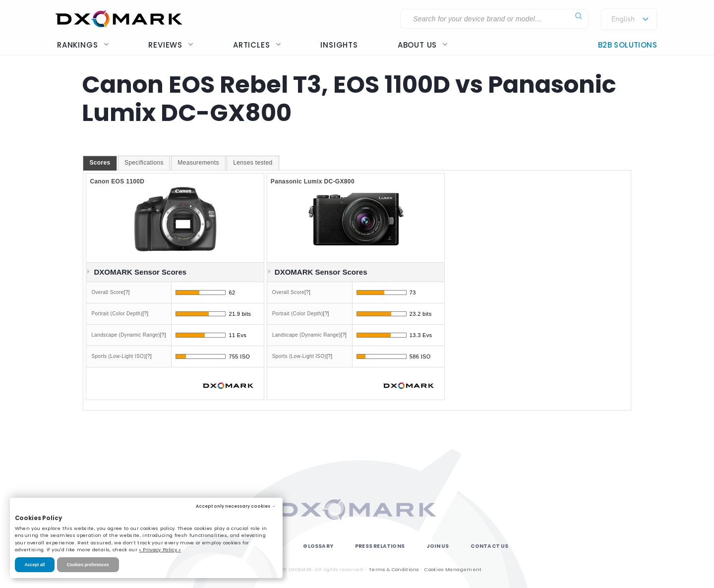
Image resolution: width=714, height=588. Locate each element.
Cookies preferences (88, 565)
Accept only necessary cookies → (236, 506)
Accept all (35, 565)
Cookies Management (453, 569)
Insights (339, 45)
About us (423, 45)
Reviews (171, 45)
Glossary (318, 546)
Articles (257, 45)
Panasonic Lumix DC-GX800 (313, 181)
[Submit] (578, 16)
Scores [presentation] (100, 163)
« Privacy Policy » (160, 550)
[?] (127, 292)
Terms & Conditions (394, 569)
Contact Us (489, 546)
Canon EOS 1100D (117, 181)
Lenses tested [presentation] (253, 163)
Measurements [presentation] (198, 163)
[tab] (100, 163)
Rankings (83, 45)
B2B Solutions (627, 45)
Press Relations (380, 546)
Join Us (438, 546)
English (623, 19)
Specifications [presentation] (144, 163)
